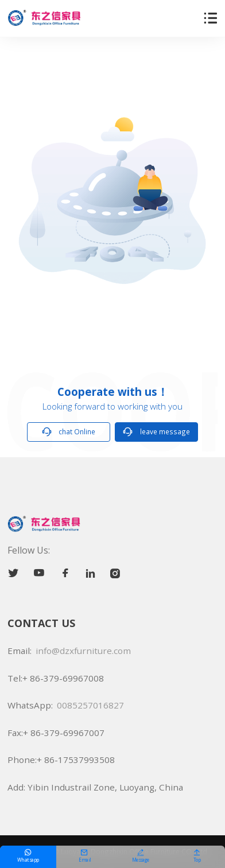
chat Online (69, 432)
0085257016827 (90, 705)
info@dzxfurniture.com (83, 651)
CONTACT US (41, 623)
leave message (156, 432)
